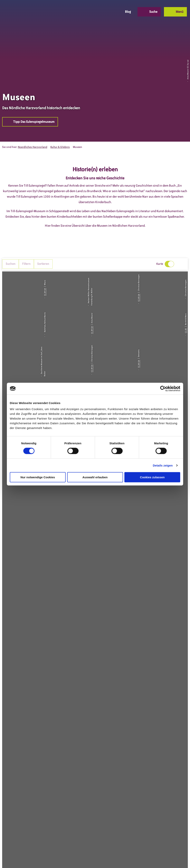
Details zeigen (163, 465)
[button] (90, 12)
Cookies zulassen (152, 477)
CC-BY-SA (45, 292)
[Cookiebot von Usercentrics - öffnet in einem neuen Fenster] (163, 389)
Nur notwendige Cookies (38, 477)
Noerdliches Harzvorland (33, 147)
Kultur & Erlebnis (60, 147)
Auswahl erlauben (95, 477)
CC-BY (186, 331)
